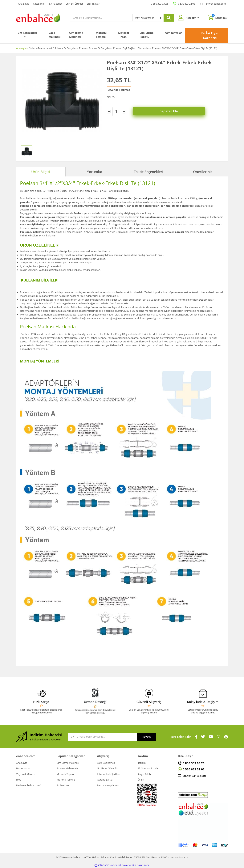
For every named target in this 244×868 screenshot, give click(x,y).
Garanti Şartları (106, 780)
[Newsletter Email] (102, 737)
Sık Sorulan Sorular (148, 768)
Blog (19, 780)
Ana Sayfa (24, 4)
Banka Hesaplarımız (108, 785)
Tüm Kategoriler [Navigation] (27, 35)
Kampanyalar (173, 33)
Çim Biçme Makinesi (76, 35)
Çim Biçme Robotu (146, 35)
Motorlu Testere (101, 35)
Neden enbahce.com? (28, 785)
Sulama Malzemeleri (68, 768)
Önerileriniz (203, 172)
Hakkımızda (23, 768)
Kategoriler (39, 4)
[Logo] (38, 17)
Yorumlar (95, 172)
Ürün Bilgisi (41, 172)
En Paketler (56, 4)
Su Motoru (63, 785)
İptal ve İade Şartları (108, 774)
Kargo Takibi (144, 774)
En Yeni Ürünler (74, 4)
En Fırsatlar (93, 4)
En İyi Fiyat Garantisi (210, 36)
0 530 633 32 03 (187, 4)
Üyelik (141, 780)
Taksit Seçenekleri (148, 172)
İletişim (142, 763)
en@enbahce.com (216, 4)
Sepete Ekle (177, 111)
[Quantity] (116, 112)
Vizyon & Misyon (26, 774)
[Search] (101, 18)
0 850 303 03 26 (159, 4)
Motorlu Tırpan (124, 35)
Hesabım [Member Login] (192, 18)
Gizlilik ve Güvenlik (107, 768)
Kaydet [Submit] (146, 737)
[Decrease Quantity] (109, 112)
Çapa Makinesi (55, 35)
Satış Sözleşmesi (106, 763)
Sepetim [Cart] (220, 17)
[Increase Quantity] (124, 112)
